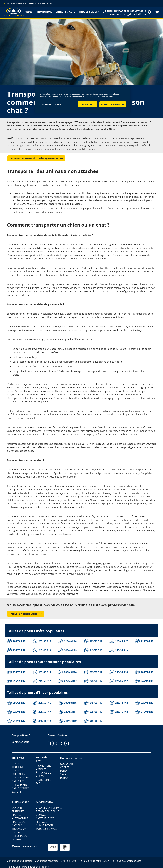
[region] (83, 100)
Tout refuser (87, 104)
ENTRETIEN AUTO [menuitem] (66, 12)
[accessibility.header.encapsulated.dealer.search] (128, 12)
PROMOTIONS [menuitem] (44, 12)
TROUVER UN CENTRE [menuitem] (91, 12)
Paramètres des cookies (50, 104)
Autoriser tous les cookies (113, 104)
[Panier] (157, 12)
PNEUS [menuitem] (28, 12)
